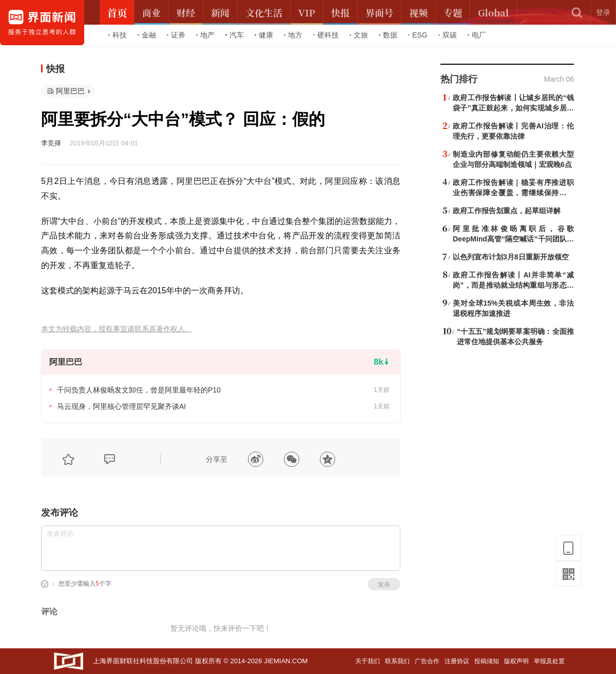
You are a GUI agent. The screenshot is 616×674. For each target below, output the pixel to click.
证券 (176, 35)
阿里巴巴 (70, 91)
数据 (388, 35)
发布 (384, 585)
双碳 (448, 35)
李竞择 (51, 143)
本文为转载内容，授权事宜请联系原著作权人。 (117, 329)
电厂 (477, 35)
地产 (205, 35)
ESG (418, 35)
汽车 (235, 35)
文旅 (359, 35)
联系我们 (397, 661)
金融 (147, 35)
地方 (293, 35)
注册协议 (457, 661)
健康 (264, 35)
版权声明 (516, 661)
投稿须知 (487, 661)
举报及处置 (549, 661)
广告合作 (427, 661)
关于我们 (368, 661)
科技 (118, 35)
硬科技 (326, 35)
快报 (55, 69)
